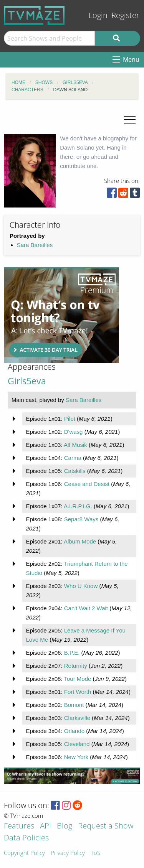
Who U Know (81, 586)
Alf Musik (75, 445)
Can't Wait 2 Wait (86, 608)
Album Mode (80, 541)
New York (76, 757)
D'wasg (74, 432)
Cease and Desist (87, 484)
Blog (65, 826)
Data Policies (26, 838)
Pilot (70, 419)
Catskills (75, 471)
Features (19, 826)
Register (125, 15)
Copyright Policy (24, 853)
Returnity (76, 666)
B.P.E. (72, 653)
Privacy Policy (68, 853)
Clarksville (77, 718)
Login (98, 15)
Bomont (74, 705)
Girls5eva (27, 381)
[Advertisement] (61, 315)
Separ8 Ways (81, 519)
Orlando (74, 731)
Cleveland (77, 744)
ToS (95, 853)
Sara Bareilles (35, 245)
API (46, 826)
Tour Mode (77, 679)
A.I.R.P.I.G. (78, 506)
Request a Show (106, 826)
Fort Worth (78, 692)
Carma (73, 458)
